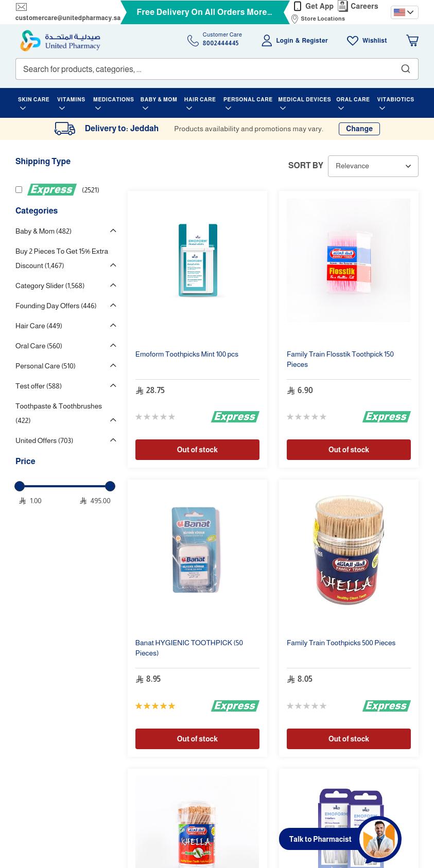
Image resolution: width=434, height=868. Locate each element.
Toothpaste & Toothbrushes (59, 413)
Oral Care (39, 346)
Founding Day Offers (56, 306)
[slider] (20, 486)
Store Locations (323, 19)
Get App (319, 6)
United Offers (44, 440)
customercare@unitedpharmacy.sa (68, 18)
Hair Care (39, 326)
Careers (364, 6)
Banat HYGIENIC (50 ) (189, 648)
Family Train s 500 (341, 643)
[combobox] (217, 69)
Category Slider (50, 286)
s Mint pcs (187, 354)
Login (285, 41)
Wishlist (375, 41)
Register (315, 41)
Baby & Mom (44, 231)
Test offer (39, 386)
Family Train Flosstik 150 (340, 359)
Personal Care (46, 366)
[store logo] (60, 41)
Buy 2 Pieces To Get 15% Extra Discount (62, 258)
